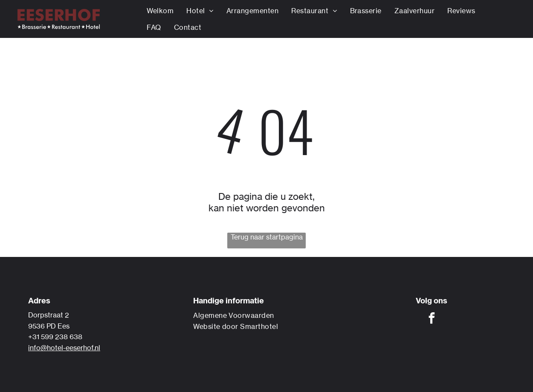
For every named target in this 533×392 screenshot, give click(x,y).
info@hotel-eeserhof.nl (64, 348)
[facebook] (432, 319)
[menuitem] (160, 11)
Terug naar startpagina (267, 237)
